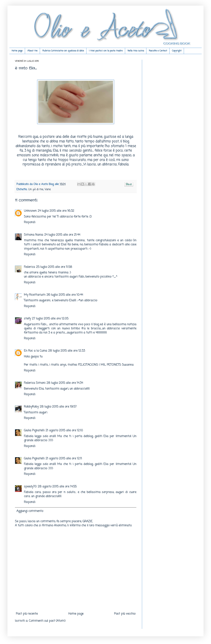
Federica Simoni (35, 383)
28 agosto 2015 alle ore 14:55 (57, 487)
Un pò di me (36, 189)
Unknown (30, 211)
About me (32, 51)
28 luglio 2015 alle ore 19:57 (58, 407)
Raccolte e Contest (158, 51)
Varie (48, 189)
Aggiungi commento (30, 511)
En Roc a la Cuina (35, 351)
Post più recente (27, 614)
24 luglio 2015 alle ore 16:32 (56, 211)
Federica (29, 267)
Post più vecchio (125, 614)
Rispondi (30, 222)
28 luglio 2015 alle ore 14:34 (65, 383)
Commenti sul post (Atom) (47, 621)
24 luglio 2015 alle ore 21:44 (62, 235)
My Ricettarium (35, 295)
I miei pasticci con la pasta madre (106, 51)
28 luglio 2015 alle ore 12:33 (67, 351)
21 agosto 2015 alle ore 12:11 (64, 459)
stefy (27, 319)
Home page (17, 51)
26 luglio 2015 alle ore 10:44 (65, 295)
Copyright (177, 51)
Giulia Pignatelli (34, 431)
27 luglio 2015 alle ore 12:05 (50, 319)
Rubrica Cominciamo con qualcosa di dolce (63, 51)
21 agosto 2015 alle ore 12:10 (64, 431)
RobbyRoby (31, 407)
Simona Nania (34, 235)
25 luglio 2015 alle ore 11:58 (54, 267)
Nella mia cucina (136, 51)
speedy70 (30, 487)
